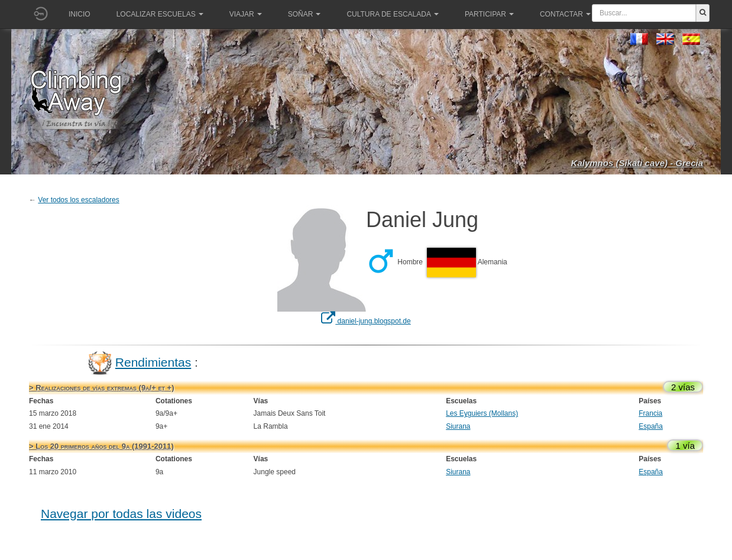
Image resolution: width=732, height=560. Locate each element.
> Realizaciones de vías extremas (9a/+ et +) (101, 388)
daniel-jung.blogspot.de (366, 321)
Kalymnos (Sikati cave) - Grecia (637, 163)
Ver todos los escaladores (78, 200)
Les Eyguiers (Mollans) (482, 413)
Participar (489, 14)
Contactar (565, 14)
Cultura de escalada (392, 14)
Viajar (246, 14)
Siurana (458, 426)
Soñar (305, 14)
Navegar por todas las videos (121, 514)
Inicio (80, 14)
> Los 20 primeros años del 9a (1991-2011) (101, 446)
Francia (650, 413)
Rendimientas (153, 362)
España (651, 426)
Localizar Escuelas (160, 14)
